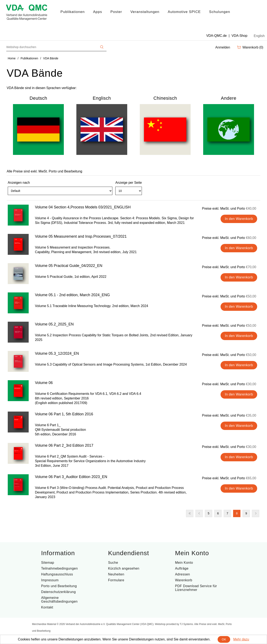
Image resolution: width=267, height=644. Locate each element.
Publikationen (73, 12)
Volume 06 (44, 383)
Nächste (256, 513)
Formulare (116, 580)
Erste (190, 513)
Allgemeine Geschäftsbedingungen (59, 600)
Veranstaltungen (145, 12)
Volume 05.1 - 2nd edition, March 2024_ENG (72, 295)
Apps (98, 12)
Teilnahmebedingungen (59, 568)
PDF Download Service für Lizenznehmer (196, 588)
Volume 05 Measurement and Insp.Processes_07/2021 (81, 236)
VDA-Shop (239, 36)
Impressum (50, 580)
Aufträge (182, 568)
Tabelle (249, 193)
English (259, 36)
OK (224, 639)
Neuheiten (116, 574)
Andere (229, 98)
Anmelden (223, 47)
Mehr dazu (241, 639)
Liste (257, 193)
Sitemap (47, 563)
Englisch (102, 98)
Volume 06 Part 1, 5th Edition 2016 (64, 414)
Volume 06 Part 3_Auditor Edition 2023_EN (71, 477)
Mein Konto (184, 563)
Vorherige (199, 513)
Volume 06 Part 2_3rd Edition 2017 (64, 445)
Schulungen (220, 12)
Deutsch (38, 98)
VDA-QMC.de (217, 36)
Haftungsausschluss (57, 574)
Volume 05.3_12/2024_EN (57, 353)
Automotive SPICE (184, 12)
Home (12, 58)
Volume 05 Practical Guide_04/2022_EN (69, 266)
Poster (116, 12)
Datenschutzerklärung (58, 592)
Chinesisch (165, 98)
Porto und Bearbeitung (59, 586)
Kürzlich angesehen (124, 568)
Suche (113, 563)
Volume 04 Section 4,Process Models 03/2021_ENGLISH (83, 207)
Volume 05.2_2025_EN (54, 324)
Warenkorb (184, 580)
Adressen (182, 574)
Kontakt (47, 607)
